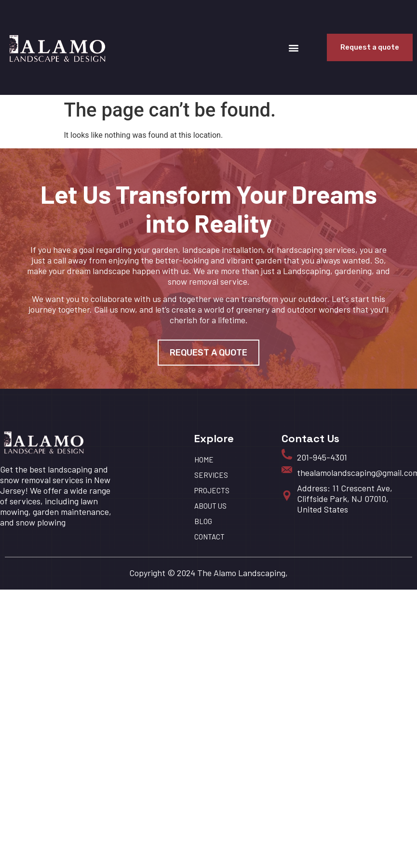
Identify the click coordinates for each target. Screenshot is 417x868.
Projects (212, 490)
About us (210, 506)
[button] (294, 47)
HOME (204, 460)
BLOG (203, 521)
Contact (209, 537)
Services (211, 475)
